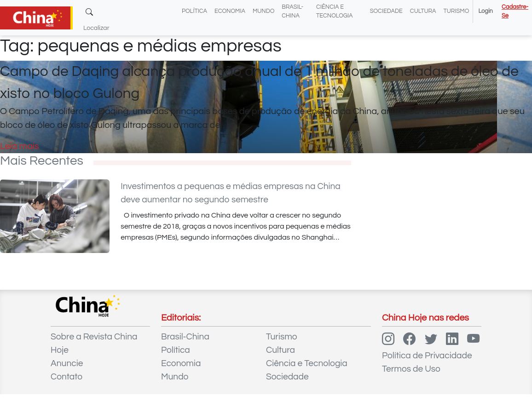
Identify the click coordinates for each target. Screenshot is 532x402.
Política (194, 11)
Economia (230, 11)
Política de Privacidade (427, 356)
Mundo (263, 11)
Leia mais (20, 146)
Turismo (457, 11)
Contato (66, 377)
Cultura (423, 11)
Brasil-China (185, 337)
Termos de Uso (411, 369)
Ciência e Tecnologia (307, 363)
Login (485, 11)
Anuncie (67, 363)
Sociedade (386, 11)
